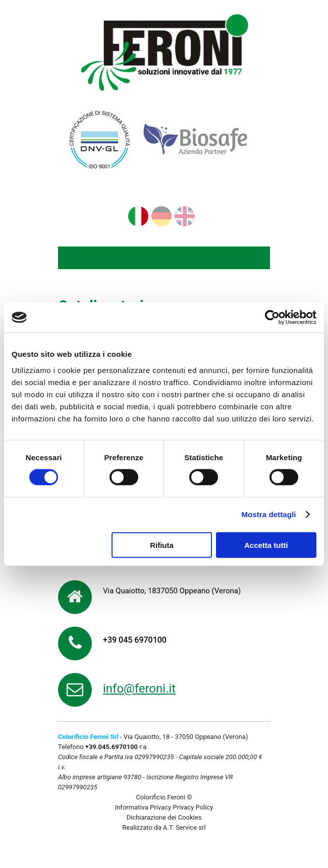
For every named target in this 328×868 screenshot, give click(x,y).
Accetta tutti (266, 545)
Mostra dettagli (268, 514)
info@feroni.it (139, 689)
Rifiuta (162, 545)
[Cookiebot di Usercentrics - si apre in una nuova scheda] (272, 318)
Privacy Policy (193, 807)
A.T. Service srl (184, 827)
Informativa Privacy (143, 807)
